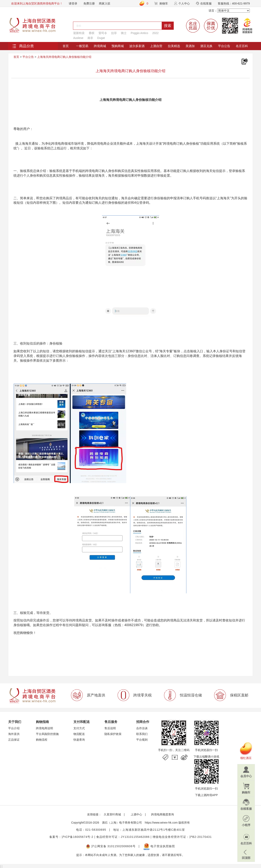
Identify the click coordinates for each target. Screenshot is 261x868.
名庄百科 (242, 46)
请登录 (73, 3)
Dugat (101, 38)
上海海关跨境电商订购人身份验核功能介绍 (64, 57)
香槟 (92, 33)
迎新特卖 (79, 33)
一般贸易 (82, 46)
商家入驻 (105, 3)
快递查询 (79, 740)
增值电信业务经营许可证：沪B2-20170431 (182, 837)
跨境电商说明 (44, 728)
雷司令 (103, 33)
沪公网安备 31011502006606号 (111, 846)
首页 (66, 46)
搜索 (168, 26)
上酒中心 (136, 814)
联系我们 (142, 734)
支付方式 (79, 728)
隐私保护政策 (113, 734)
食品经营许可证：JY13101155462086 (123, 837)
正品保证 (14, 740)
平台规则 (142, 740)
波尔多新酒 (137, 46)
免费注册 (89, 3)
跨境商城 (100, 46)
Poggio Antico (139, 33)
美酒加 (190, 46)
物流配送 (79, 734)
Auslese (78, 38)
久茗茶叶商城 (112, 814)
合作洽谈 (142, 728)
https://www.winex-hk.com (161, 823)
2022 (155, 33)
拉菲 (114, 33)
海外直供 (14, 734)
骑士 (124, 33)
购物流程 (42, 740)
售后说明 (110, 728)
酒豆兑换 (206, 46)
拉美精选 (174, 46)
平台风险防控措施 (47, 734)
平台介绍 (14, 728)
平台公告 (224, 46)
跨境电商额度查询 (163, 814)
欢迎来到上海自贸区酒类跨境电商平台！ (37, 3)
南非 (90, 38)
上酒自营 (156, 46)
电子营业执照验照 (159, 846)
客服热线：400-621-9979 (234, 3)
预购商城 (118, 46)
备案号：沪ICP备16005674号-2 (71, 837)
